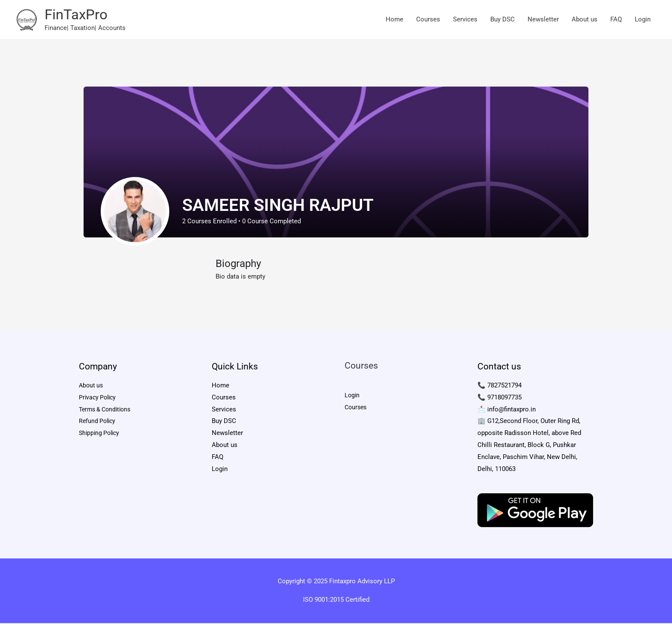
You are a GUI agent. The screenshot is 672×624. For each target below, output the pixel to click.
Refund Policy (98, 423)
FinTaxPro (78, 15)
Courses (428, 20)
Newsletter (543, 20)
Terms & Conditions (107, 411)
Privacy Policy (99, 399)
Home (394, 20)
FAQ (616, 20)
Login (643, 20)
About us (585, 20)
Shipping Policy (101, 435)
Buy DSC (502, 20)
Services (465, 20)
